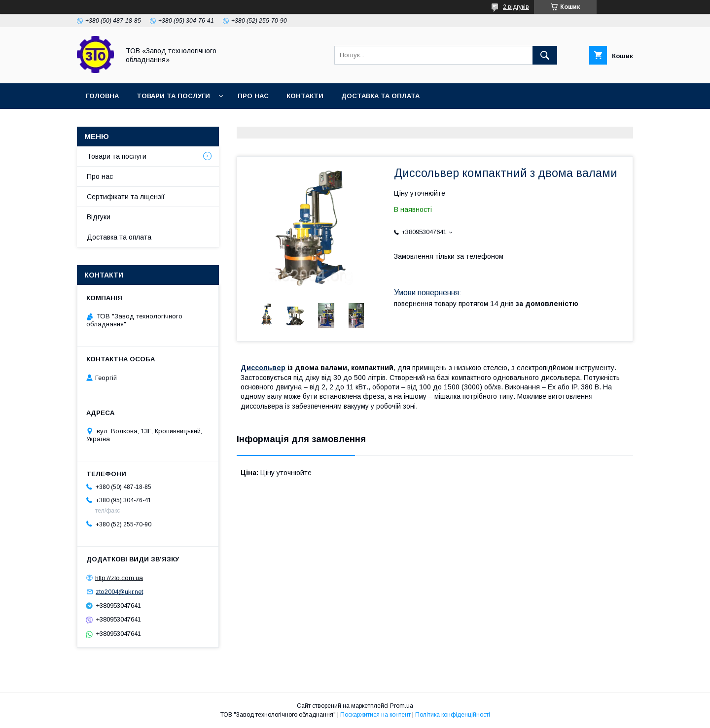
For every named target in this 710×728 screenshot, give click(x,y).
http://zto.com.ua (119, 577)
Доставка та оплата (380, 96)
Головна (102, 96)
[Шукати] (545, 55)
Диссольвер (263, 368)
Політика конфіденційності (453, 715)
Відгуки (99, 217)
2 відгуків (516, 7)
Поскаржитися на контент (375, 715)
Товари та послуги (173, 96)
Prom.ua (402, 706)
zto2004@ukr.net (119, 592)
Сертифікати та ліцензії (126, 197)
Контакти (305, 96)
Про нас (253, 96)
